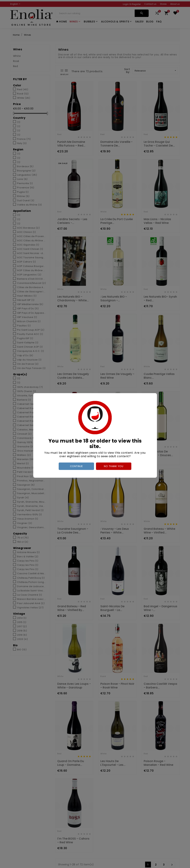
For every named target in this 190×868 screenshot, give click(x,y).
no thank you (114, 466)
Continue (76, 466)
